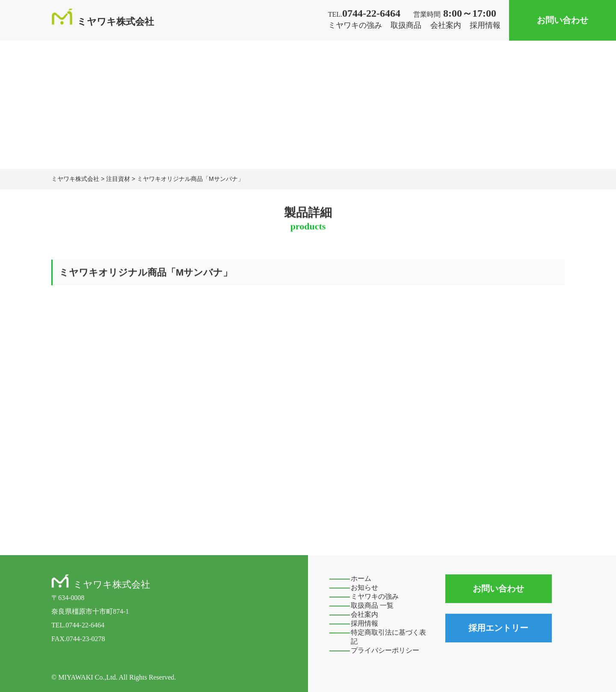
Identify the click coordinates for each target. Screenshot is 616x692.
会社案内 (446, 25)
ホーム (361, 578)
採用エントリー (498, 628)
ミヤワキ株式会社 (103, 22)
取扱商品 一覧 (372, 605)
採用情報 (485, 25)
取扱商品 (406, 25)
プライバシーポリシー (385, 650)
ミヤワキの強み (355, 25)
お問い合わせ (563, 20)
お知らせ (364, 587)
